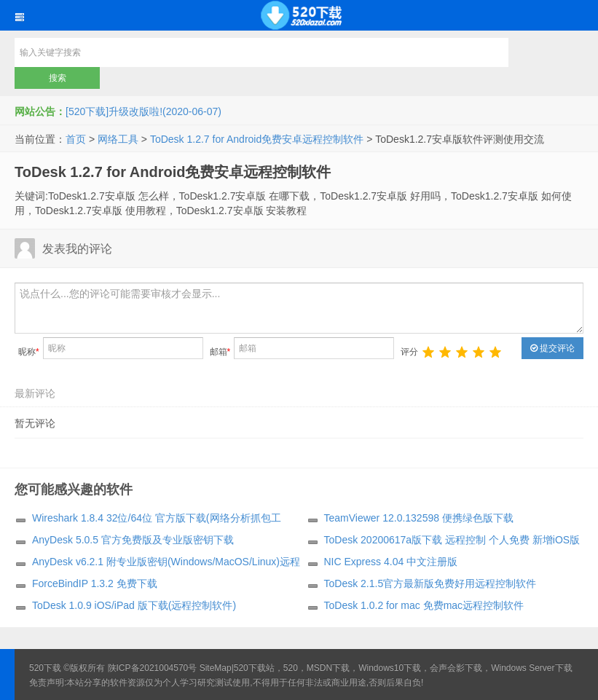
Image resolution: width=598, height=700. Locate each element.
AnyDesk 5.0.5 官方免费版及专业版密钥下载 (133, 540)
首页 (76, 139)
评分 (409, 352)
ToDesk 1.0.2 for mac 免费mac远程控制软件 (424, 605)
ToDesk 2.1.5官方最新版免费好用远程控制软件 (430, 583)
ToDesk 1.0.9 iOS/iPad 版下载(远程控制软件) (134, 605)
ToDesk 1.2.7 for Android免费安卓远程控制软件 (257, 139)
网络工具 (118, 139)
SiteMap (216, 668)
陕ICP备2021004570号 (153, 668)
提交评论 (552, 348)
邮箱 (220, 352)
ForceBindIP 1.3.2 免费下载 (95, 583)
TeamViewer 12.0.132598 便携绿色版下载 (419, 518)
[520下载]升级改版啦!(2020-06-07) (143, 111)
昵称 (29, 352)
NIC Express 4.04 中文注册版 (391, 562)
